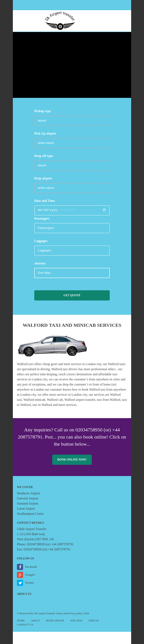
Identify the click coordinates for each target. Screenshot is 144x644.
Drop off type (44, 156)
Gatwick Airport (28, 498)
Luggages (41, 241)
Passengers (42, 218)
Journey (40, 263)
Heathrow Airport (28, 493)
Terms (59, 613)
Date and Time (45, 201)
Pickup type (43, 111)
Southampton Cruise (30, 514)
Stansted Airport (28, 503)
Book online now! (72, 460)
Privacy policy (75, 613)
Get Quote (72, 295)
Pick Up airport (45, 133)
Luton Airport (26, 509)
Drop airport (43, 178)
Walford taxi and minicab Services (72, 325)
